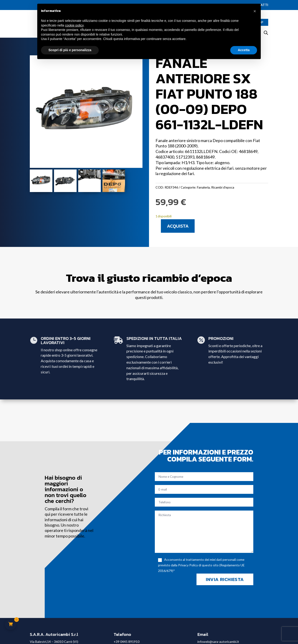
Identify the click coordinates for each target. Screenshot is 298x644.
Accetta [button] (244, 50)
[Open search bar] (266, 33)
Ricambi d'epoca (223, 187)
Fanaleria (203, 187)
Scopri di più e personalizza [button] (70, 50)
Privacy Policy (188, 565)
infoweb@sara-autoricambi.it (218, 642)
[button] (255, 11)
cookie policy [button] (74, 25)
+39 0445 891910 (127, 642)
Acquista (178, 226)
